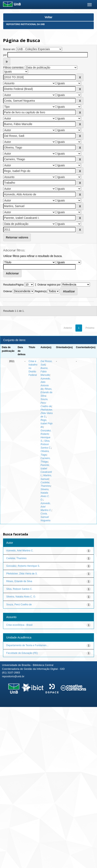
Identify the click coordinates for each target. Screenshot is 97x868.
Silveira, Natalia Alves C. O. (21, 597)
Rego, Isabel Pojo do (46, 423)
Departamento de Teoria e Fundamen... (27, 645)
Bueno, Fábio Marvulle (45, 372)
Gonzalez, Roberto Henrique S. (23, 566)
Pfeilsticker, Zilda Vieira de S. (47, 413)
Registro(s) (41, 291)
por (5, 55)
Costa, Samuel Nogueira (45, 517)
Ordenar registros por (49, 285)
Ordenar (8, 291)
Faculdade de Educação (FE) (22, 653)
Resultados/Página (13, 285)
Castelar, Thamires (16, 558)
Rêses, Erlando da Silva (46, 392)
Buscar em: (9, 49)
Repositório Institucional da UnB (26, 24)
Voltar (48, 17)
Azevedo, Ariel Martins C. (20, 551)
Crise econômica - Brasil (19, 625)
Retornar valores (17, 237)
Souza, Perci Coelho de (19, 605)
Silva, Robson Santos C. (46, 444)
